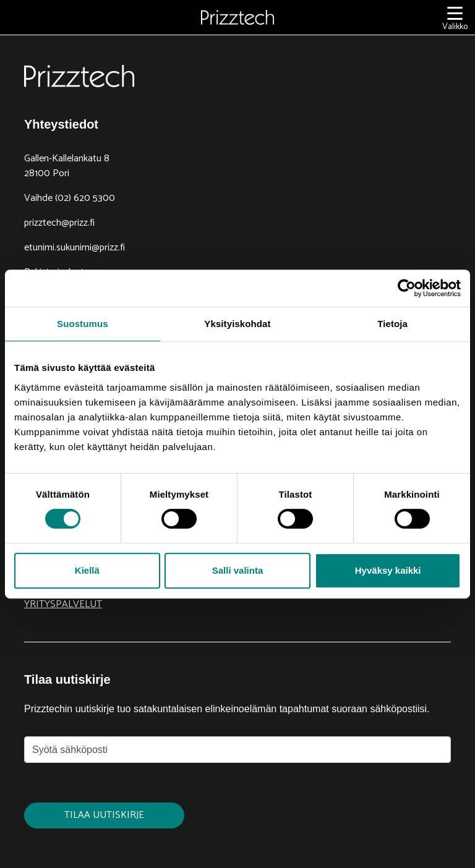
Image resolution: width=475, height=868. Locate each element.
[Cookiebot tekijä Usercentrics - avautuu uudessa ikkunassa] (407, 288)
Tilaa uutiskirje (104, 815)
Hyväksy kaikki (388, 570)
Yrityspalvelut (63, 604)
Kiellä (87, 570)
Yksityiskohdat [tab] (237, 324)
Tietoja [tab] (392, 324)
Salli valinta (238, 570)
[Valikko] (455, 18)
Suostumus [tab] (83, 324)
